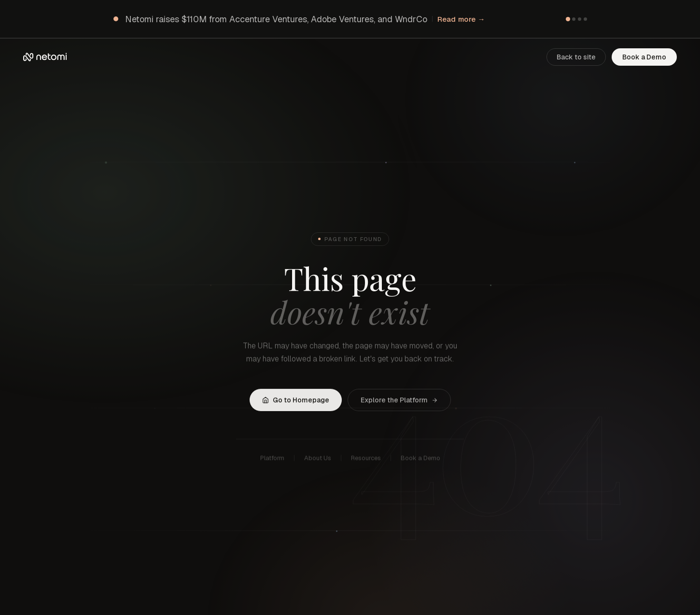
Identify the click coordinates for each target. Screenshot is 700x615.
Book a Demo (644, 57)
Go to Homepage (296, 401)
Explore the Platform (399, 401)
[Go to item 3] (580, 19)
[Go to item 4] (585, 19)
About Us (318, 460)
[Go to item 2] (574, 19)
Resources (366, 460)
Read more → (461, 19)
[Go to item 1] (567, 19)
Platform (272, 460)
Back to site (576, 57)
